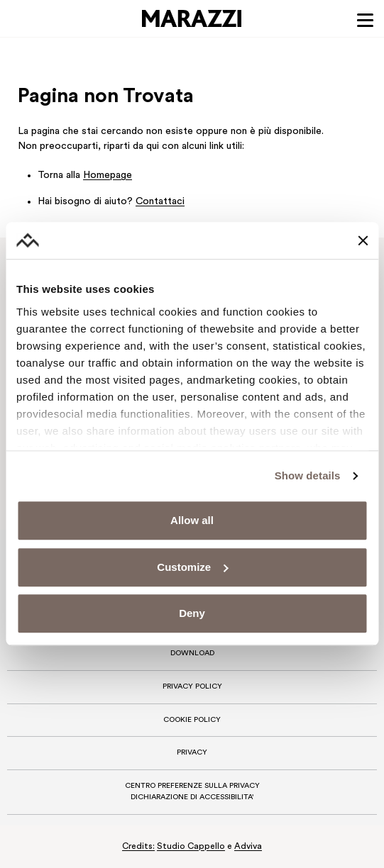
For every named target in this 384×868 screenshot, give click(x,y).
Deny (192, 614)
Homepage (108, 176)
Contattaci (160, 202)
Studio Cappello (191, 847)
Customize (192, 567)
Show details (308, 475)
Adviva (248, 847)
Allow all (192, 521)
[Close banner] (363, 240)
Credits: (138, 847)
